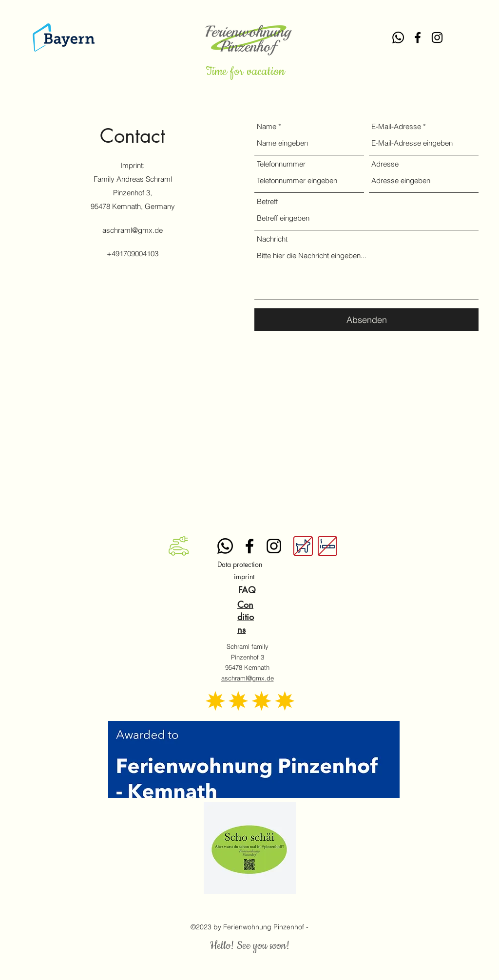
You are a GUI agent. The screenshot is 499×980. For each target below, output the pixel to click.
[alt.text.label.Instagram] (437, 38)
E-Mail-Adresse (396, 126)
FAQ (247, 590)
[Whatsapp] (398, 38)
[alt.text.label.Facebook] (418, 38)
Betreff (267, 201)
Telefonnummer (281, 164)
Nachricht (272, 239)
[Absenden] (366, 320)
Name (267, 126)
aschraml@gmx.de (133, 230)
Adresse (385, 164)
